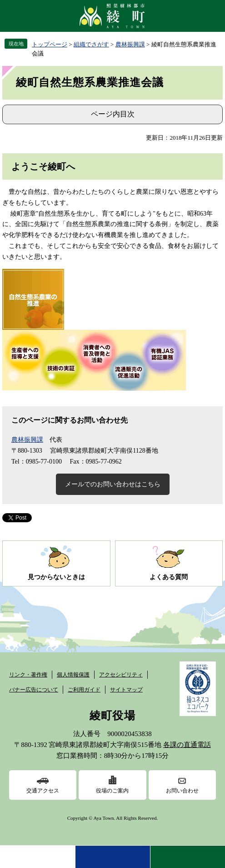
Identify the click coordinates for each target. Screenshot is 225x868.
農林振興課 (130, 44)
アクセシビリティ (121, 675)
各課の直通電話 (187, 745)
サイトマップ (126, 690)
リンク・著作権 (28, 675)
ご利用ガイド (84, 690)
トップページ (50, 44)
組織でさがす (91, 44)
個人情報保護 (73, 675)
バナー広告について (34, 690)
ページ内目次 (113, 114)
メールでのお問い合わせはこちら (113, 484)
